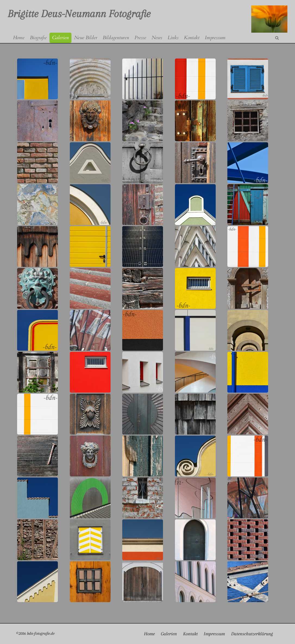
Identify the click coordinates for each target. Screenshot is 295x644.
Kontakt (190, 634)
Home (149, 634)
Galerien (169, 634)
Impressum (214, 634)
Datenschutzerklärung (252, 634)
